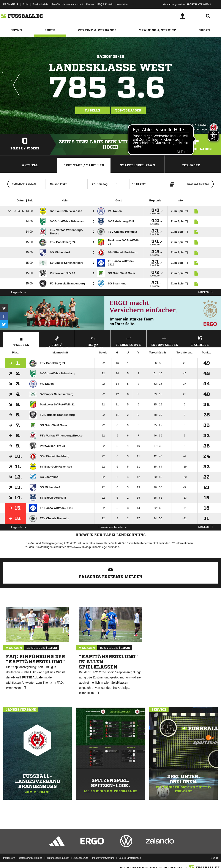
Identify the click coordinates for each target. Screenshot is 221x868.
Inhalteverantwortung (103, 858)
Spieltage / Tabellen (84, 165)
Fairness (200, 341)
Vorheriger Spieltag (20, 184)
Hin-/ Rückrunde (57, 341)
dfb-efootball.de (40, 4)
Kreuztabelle (164, 341)
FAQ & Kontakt (105, 4)
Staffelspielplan (137, 165)
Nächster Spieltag (202, 184)
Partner (90, 4)
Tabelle (93, 110)
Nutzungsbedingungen (57, 858)
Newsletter (122, 4)
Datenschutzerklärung (31, 858)
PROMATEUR (11, 4)
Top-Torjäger (128, 110)
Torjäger (191, 165)
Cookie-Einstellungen (130, 858)
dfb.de (25, 4)
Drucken (206, 292)
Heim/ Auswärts (93, 341)
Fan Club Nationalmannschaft (67, 4)
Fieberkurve (129, 341)
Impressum (9, 858)
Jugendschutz (81, 858)
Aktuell (30, 165)
